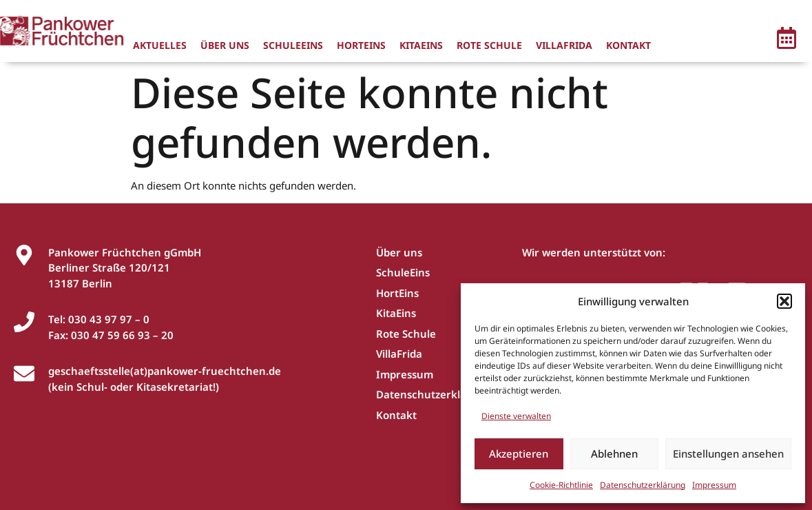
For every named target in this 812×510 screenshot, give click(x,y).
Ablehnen (614, 453)
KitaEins (421, 45)
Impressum (714, 485)
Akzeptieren (519, 453)
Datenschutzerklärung (643, 485)
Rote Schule (489, 45)
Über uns (225, 45)
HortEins (361, 45)
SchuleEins (293, 45)
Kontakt (628, 45)
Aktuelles (160, 45)
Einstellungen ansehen (728, 453)
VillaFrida (564, 45)
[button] (784, 301)
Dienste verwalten (516, 416)
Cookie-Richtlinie (561, 485)
